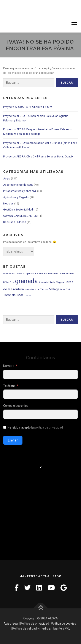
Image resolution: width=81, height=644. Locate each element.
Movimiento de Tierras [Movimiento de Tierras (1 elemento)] (36, 290)
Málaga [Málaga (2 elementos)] (54, 289)
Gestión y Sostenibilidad (18, 210)
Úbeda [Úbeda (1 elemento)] (27, 295)
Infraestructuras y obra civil (20, 191)
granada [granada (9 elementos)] (26, 281)
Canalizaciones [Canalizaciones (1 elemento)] (50, 274)
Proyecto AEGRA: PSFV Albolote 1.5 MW (28, 107)
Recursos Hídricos (15, 222)
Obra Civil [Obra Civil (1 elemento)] (65, 290)
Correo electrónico (16, 406)
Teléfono (9, 386)
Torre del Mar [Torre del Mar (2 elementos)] (13, 295)
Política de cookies (64, 624)
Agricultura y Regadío (16, 197)
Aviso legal (11, 624)
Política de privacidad (35, 624)
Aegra (7, 179)
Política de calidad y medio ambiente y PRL (41, 628)
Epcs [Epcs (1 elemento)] (12, 282)
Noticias (8, 204)
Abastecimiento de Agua (18, 185)
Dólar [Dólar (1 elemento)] (6, 282)
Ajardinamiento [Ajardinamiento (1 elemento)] (34, 274)
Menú (74, 24)
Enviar (13, 440)
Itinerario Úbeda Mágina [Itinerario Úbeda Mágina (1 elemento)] (51, 282)
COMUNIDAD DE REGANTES (20, 216)
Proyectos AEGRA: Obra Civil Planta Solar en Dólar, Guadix (38, 157)
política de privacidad (49, 427)
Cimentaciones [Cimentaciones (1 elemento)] (66, 274)
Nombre (9, 366)
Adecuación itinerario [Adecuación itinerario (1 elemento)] (14, 274)
